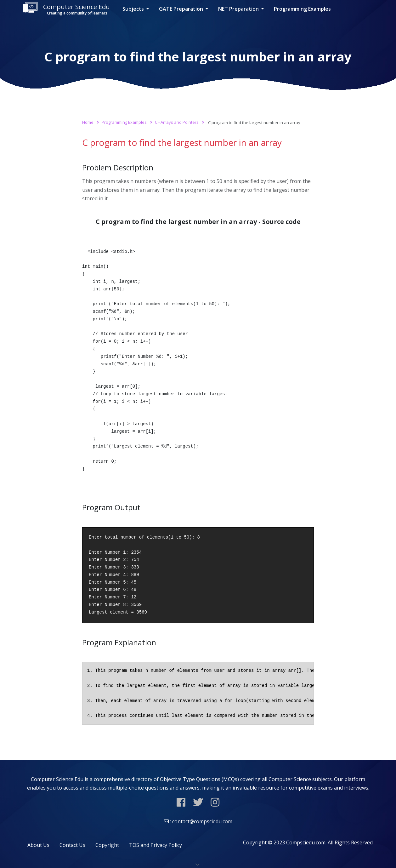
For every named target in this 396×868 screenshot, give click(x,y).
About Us (38, 845)
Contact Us (72, 845)
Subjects (134, 9)
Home (88, 122)
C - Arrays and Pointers (177, 122)
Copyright (107, 845)
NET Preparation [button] (239, 9)
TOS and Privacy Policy (156, 845)
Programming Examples (302, 9)
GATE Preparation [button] (182, 9)
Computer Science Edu (66, 9)
